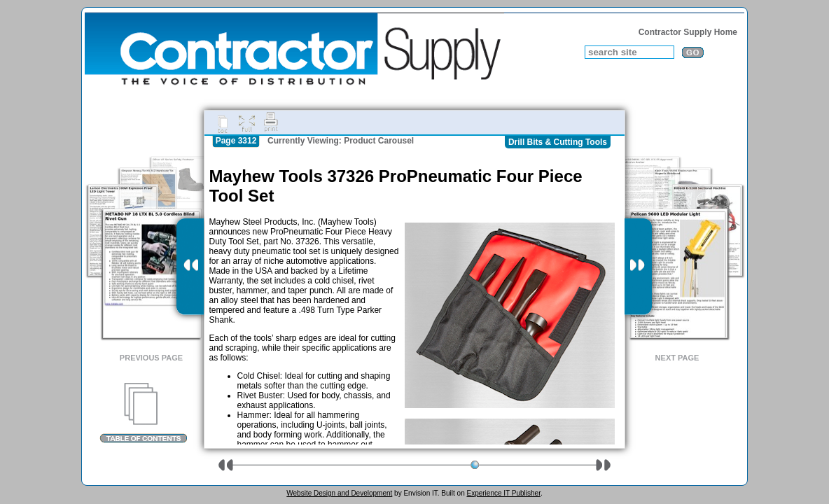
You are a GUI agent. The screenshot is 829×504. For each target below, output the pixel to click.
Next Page (677, 358)
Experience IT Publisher (503, 493)
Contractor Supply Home (688, 32)
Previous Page (151, 358)
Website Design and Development (339, 493)
